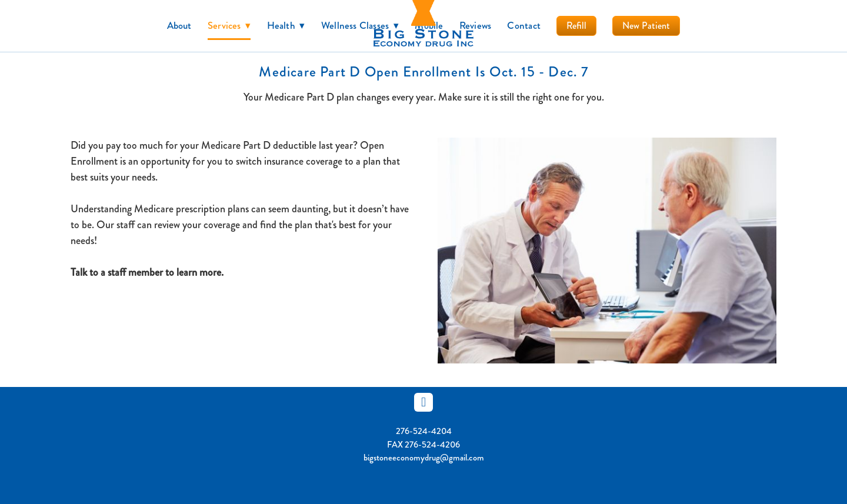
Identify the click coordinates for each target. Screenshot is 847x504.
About (179, 25)
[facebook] (423, 402)
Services (229, 25)
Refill (576, 26)
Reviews (476, 25)
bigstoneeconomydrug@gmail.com (424, 458)
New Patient (646, 26)
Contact (524, 25)
